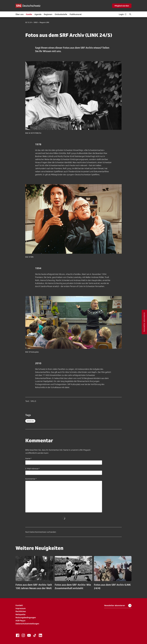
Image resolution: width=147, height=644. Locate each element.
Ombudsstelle (61, 14)
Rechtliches (21, 611)
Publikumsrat (76, 14)
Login (123, 14)
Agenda (38, 14)
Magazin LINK (44, 22)
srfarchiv (30, 421)
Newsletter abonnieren (118, 606)
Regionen (48, 14)
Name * (28, 458)
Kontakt (19, 605)
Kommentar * (31, 479)
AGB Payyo (20, 621)
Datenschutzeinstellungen (27, 624)
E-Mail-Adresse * (32, 469)
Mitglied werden (122, 6)
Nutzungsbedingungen (26, 617)
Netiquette (20, 614)
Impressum (21, 608)
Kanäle (29, 14)
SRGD (36, 22)
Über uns (19, 14)
